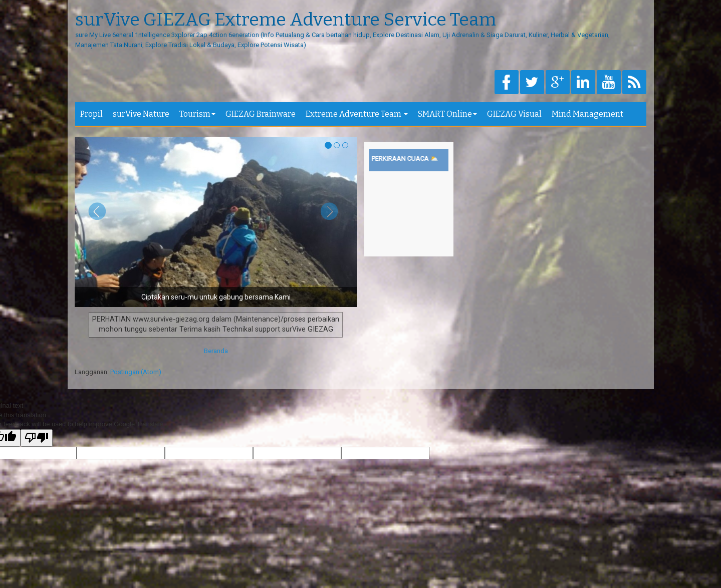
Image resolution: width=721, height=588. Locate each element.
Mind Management (587, 114)
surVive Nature (141, 114)
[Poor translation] (37, 438)
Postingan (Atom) (136, 372)
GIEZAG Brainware (261, 114)
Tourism (197, 114)
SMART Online (447, 114)
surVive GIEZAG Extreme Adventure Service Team (286, 20)
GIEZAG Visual (514, 114)
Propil (91, 114)
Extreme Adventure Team (357, 114)
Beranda (216, 351)
